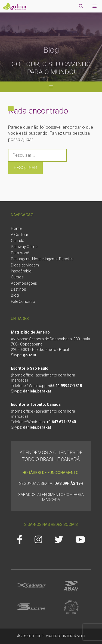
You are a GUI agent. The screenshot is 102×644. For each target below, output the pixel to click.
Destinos (18, 289)
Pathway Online (24, 247)
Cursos (17, 277)
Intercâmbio (21, 271)
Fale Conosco (23, 301)
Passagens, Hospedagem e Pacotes (42, 259)
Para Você (20, 253)
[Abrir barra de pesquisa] (81, 6)
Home (16, 228)
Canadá (18, 241)
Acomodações (24, 283)
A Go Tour (20, 235)
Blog (15, 295)
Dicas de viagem (25, 265)
